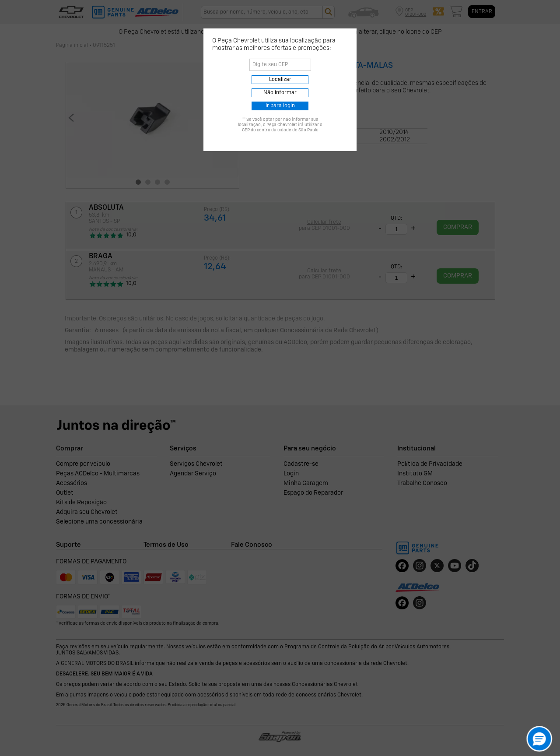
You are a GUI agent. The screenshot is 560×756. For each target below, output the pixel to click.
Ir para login (280, 106)
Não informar (280, 93)
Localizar (280, 80)
